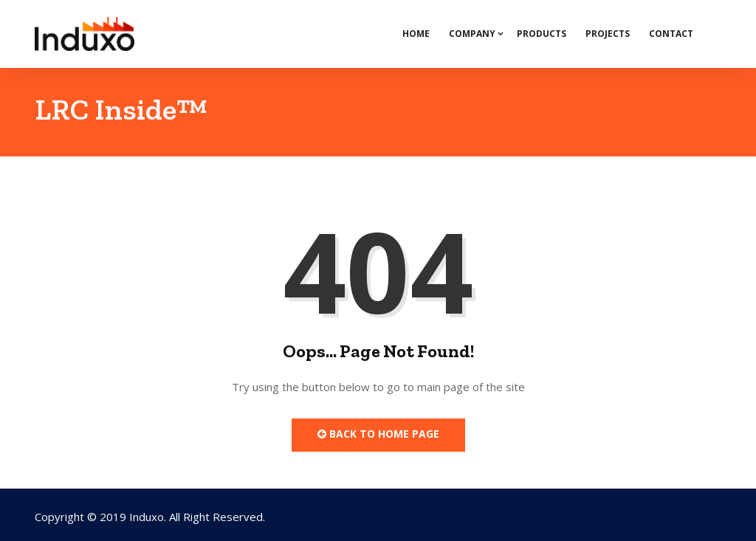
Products (542, 34)
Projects (608, 34)
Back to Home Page (378, 434)
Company (472, 34)
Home (416, 34)
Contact (671, 34)
